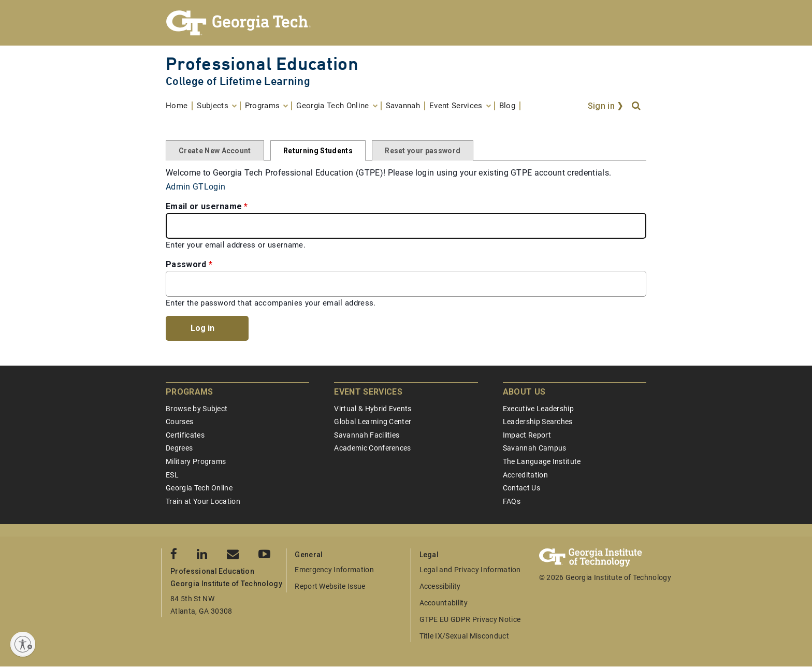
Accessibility (440, 586)
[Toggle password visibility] (635, 284)
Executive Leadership (538, 409)
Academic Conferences (372, 448)
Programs (190, 392)
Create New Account (215, 151)
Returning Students (318, 151)
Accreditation (525, 475)
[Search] (637, 106)
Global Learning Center (373, 422)
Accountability (444, 603)
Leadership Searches (538, 422)
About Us (524, 392)
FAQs (512, 501)
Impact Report (527, 435)
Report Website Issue (330, 586)
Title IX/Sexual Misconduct (464, 636)
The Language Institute (542, 461)
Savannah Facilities (367, 435)
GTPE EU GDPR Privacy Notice (470, 619)
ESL (172, 475)
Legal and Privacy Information (470, 570)
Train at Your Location (203, 501)
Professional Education (262, 63)
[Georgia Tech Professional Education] (406, 23)
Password (186, 264)
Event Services (368, 392)
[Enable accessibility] (23, 644)
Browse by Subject (197, 409)
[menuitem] (179, 106)
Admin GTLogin (195, 187)
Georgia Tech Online (199, 488)
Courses (179, 422)
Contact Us (521, 488)
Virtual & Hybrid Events (373, 409)
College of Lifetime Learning (238, 81)
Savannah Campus (535, 448)
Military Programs (196, 461)
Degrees (179, 448)
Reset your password (423, 151)
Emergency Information (334, 570)
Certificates (185, 435)
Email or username (204, 206)
